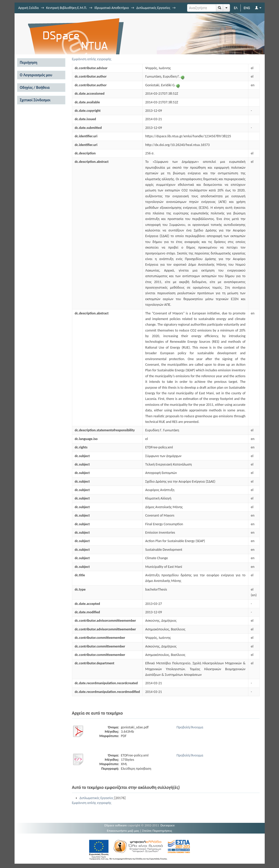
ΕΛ (236, 8)
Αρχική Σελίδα (29, 8)
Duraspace (168, 825)
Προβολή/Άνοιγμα (190, 727)
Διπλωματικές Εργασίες (153, 8)
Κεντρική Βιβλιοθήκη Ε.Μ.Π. (67, 8)
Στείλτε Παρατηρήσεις (157, 831)
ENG (247, 8)
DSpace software (116, 825)
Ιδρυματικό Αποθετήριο (112, 8)
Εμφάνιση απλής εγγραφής (92, 59)
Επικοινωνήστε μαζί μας (123, 831)
